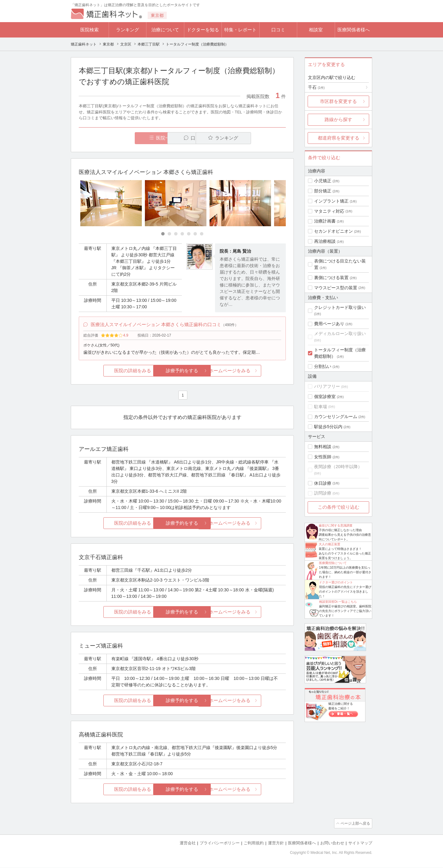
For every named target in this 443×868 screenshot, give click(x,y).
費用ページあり (329, 324)
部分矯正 (323, 191)
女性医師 (323, 457)
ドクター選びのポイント (336, 582)
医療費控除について (333, 563)
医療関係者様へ (354, 30)
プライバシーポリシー (220, 844)
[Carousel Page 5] (189, 234)
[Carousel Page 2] (169, 234)
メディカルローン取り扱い (340, 333)
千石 (316, 87)
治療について (165, 30)
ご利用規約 (254, 844)
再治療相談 (325, 241)
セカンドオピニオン (333, 231)
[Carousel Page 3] (176, 234)
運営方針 (276, 844)
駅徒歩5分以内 (328, 427)
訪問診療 (323, 493)
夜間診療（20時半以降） (338, 467)
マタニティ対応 (329, 211)
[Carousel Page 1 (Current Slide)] (163, 234)
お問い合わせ (332, 844)
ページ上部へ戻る (355, 824)
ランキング (128, 30)
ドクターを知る (203, 30)
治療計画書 (325, 221)
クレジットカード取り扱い (340, 307)
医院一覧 (121, 138)
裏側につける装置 (331, 278)
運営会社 (188, 844)
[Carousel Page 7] (202, 234)
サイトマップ (360, 844)
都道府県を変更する (339, 138)
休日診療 (323, 483)
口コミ (278, 30)
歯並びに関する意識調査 (336, 525)
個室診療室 (325, 397)
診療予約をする (182, 372)
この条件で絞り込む (339, 507)
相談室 (316, 30)
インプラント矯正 (331, 201)
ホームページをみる (251, 372)
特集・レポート (240, 30)
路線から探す (338, 119)
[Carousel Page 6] (195, 234)
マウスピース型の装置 (336, 288)
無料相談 (323, 447)
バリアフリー (327, 386)
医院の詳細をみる (113, 372)
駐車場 (321, 407)
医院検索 (90, 30)
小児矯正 (323, 181)
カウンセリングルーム (336, 416)
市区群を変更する (338, 101)
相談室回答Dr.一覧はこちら (338, 602)
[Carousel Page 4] (182, 234)
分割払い (323, 366)
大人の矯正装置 (329, 544)
